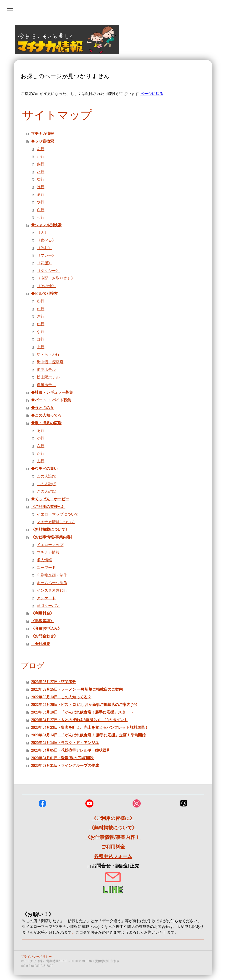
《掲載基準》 (42, 621)
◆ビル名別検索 (44, 293)
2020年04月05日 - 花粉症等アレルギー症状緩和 (71, 750)
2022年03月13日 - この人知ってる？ (61, 697)
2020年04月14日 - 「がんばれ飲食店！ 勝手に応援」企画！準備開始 (88, 735)
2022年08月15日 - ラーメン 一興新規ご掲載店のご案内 (77, 689)
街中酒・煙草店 (50, 362)
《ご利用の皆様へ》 (48, 507)
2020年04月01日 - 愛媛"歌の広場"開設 (62, 758)
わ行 (41, 217)
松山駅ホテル (48, 377)
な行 (41, 179)
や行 (41, 202)
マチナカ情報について (56, 522)
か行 (41, 156)
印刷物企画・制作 (52, 575)
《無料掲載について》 (50, 529)
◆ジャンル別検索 (46, 225)
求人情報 (44, 560)
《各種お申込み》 (46, 628)
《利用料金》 (42, 613)
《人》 (42, 233)
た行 (41, 172)
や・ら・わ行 (48, 354)
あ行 (41, 149)
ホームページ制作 (52, 583)
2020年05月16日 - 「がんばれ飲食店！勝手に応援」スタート (82, 712)
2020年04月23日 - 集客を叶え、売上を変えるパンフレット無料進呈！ (90, 727)
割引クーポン (48, 606)
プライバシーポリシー (36, 957)
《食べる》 (46, 240)
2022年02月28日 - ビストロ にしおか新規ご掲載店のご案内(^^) (84, 705)
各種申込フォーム (113, 856)
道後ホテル (46, 385)
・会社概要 (41, 644)
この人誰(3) (46, 476)
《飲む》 (44, 248)
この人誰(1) (46, 491)
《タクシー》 (48, 271)
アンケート (46, 598)
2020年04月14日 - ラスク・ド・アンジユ (65, 743)
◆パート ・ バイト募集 (51, 400)
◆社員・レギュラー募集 (52, 392)
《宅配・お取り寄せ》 (56, 278)
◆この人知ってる (46, 415)
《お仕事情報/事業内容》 (53, 537)
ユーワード (46, 568)
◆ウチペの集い (44, 469)
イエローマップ (50, 545)
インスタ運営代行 (52, 590)
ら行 (41, 210)
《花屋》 (44, 263)
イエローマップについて (58, 514)
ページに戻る (152, 94)
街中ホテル (46, 370)
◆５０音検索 (42, 141)
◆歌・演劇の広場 (46, 423)
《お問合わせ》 (44, 636)
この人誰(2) (46, 484)
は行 (41, 187)
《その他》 (46, 286)
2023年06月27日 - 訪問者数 (54, 682)
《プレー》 (46, 255)
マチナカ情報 (42, 134)
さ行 (41, 164)
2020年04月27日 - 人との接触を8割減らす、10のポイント (79, 720)
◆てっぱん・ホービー (50, 499)
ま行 (41, 195)
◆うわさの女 (42, 408)
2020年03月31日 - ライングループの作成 (65, 766)
